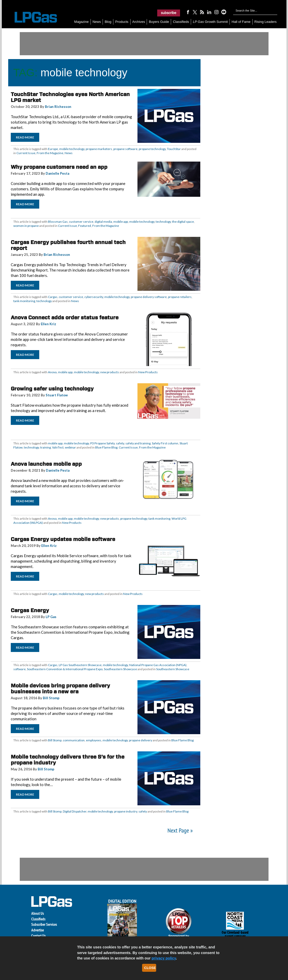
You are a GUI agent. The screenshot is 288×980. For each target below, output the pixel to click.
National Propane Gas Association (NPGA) (158, 665)
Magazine (81, 22)
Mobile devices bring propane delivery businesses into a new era (60, 689)
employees (94, 740)
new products (110, 372)
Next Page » (180, 830)
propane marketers (99, 149)
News (97, 22)
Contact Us (38, 936)
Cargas (53, 297)
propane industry (126, 811)
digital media (103, 222)
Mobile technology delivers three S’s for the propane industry (68, 760)
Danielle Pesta (57, 173)
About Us (38, 913)
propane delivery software (149, 297)
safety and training (138, 443)
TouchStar (174, 149)
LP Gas (51, 617)
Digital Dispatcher (75, 811)
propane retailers (180, 297)
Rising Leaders (266, 22)
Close (150, 968)
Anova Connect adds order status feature (65, 318)
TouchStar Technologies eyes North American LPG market (70, 97)
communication (74, 740)
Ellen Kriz (48, 324)
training (46, 447)
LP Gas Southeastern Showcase (80, 665)
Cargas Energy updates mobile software (63, 539)
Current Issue (26, 153)
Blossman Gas (58, 222)
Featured (85, 226)
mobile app (121, 222)
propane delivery (141, 740)
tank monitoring (24, 301)
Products (122, 22)
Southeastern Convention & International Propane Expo (65, 669)
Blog (108, 22)
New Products (148, 372)
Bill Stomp (51, 698)
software (19, 669)
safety (120, 443)
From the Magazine (50, 153)
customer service (81, 222)
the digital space (183, 222)
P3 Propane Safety (102, 443)
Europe (53, 149)
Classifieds (181, 22)
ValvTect (58, 447)
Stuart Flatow (57, 395)
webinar (70, 447)
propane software (125, 149)
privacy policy (164, 958)
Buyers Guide (159, 22)
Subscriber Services (44, 924)
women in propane (26, 226)
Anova (52, 372)
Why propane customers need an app (59, 167)
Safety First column (165, 443)
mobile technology (72, 149)
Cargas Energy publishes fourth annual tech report (68, 245)
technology (163, 222)
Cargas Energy (30, 610)
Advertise (38, 930)
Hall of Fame (241, 22)
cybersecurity (94, 297)
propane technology (152, 149)
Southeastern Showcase (120, 669)
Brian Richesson (58, 107)
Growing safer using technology (52, 389)
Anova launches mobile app (46, 464)
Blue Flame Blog (106, 447)
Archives (139, 22)
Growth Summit (210, 22)
